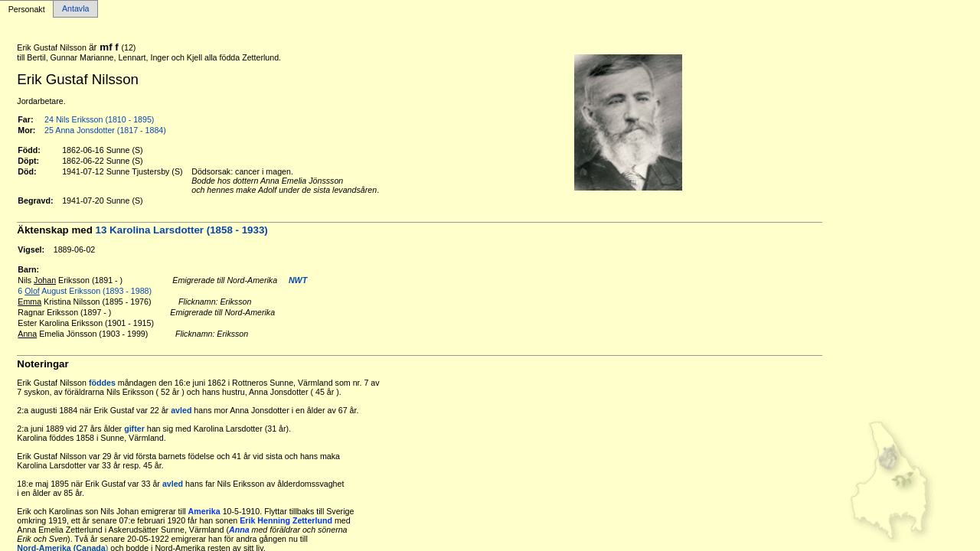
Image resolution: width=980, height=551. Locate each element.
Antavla (76, 9)
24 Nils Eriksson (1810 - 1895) (99, 119)
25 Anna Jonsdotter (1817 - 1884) (105, 130)
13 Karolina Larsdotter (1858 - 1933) (182, 230)
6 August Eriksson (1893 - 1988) (85, 291)
